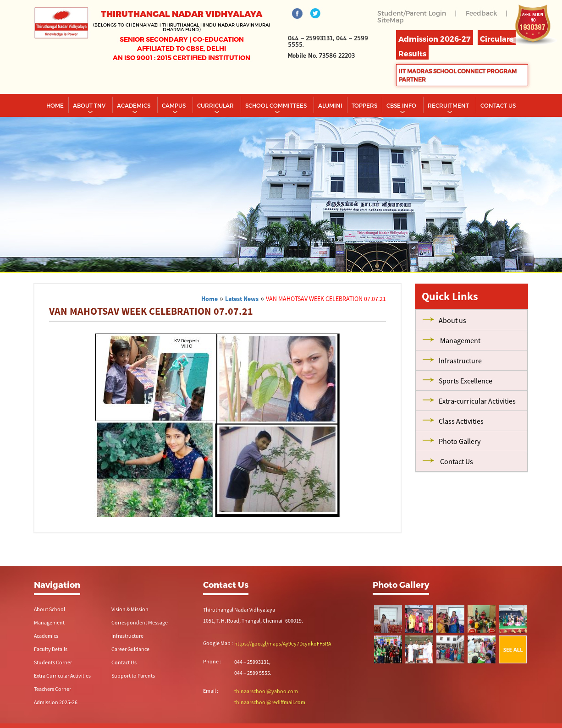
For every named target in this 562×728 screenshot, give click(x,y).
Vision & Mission (130, 609)
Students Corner (53, 662)
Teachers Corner (52, 689)
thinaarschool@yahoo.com (266, 691)
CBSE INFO (402, 105)
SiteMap (391, 20)
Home (55, 105)
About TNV (90, 105)
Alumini (330, 105)
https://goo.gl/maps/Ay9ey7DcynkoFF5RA (283, 643)
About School (50, 609)
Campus (174, 105)
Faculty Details (51, 649)
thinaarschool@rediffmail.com (270, 702)
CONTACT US (498, 105)
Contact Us (124, 662)
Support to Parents (133, 676)
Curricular (216, 105)
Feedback (481, 13)
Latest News (242, 299)
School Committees (277, 105)
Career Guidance (130, 649)
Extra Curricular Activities (62, 676)
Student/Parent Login (412, 13)
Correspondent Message (140, 622)
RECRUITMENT (449, 105)
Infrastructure (127, 636)
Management (49, 622)
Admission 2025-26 (56, 702)
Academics (134, 105)
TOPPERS (364, 105)
